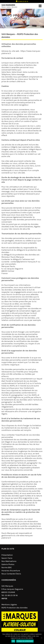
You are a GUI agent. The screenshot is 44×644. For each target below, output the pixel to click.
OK (13, 641)
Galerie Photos (8, 564)
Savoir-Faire (7, 558)
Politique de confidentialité (25, 641)
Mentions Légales (9, 605)
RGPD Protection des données (15, 608)
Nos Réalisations (9, 561)
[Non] (42, 638)
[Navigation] (40, 6)
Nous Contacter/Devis (11, 574)
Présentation (7, 555)
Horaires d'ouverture (11, 571)
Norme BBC (7, 567)
